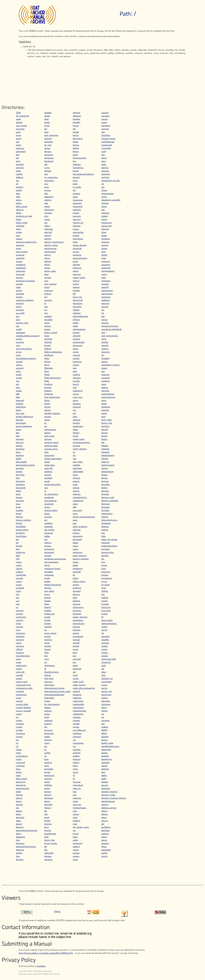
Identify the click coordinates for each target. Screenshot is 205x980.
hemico (48, 588)
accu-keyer (21, 126)
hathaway (49, 575)
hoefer (47, 617)
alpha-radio (22, 223)
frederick (49, 394)
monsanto (78, 346)
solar (104, 258)
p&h (75, 507)
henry (47, 594)
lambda (76, 119)
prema (76, 633)
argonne (20, 342)
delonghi (20, 818)
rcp (74, 746)
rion (75, 792)
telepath (105, 452)
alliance (20, 210)
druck (47, 126)
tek (103, 443)
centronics (21, 617)
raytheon (77, 733)
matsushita (78, 232)
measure (77, 255)
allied (19, 213)
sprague (105, 303)
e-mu (47, 168)
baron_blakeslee (24, 426)
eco (46, 184)
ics (46, 662)
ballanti (20, 404)
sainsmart (78, 843)
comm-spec (22, 682)
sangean (105, 116)
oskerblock (78, 501)
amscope (20, 274)
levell (75, 155)
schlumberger (108, 142)
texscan (105, 491)
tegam (104, 436)
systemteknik (108, 394)
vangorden (106, 682)
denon (19, 824)
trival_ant (106, 607)
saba (75, 837)
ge (46, 426)
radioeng (77, 695)
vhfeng (105, 698)
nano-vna (78, 397)
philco (76, 578)
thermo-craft (108, 497)
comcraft (20, 672)
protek (76, 646)
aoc (18, 316)
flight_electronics (53, 378)
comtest (20, 691)
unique (105, 656)
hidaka (48, 601)
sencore (105, 171)
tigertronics (107, 514)
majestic (77, 210)
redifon (76, 756)
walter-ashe (107, 743)
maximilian (78, 239)
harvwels (49, 572)
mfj (74, 294)
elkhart (48, 261)
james (47, 714)
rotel (75, 818)
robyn (75, 801)
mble (75, 242)
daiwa (19, 772)
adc (18, 142)
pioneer (76, 601)
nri (74, 452)
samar (76, 850)
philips (76, 585)
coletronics (21, 666)
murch (76, 384)
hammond (49, 552)
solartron (106, 265)
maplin (76, 213)
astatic (19, 362)
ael (17, 158)
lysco (75, 181)
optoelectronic (80, 497)
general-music (51, 443)
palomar (77, 530)
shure (104, 207)
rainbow (77, 717)
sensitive (106, 174)
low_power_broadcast (83, 174)
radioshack (78, 708)
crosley (19, 730)
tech (103, 417)
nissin (76, 436)
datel (18, 792)
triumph (105, 604)
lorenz (76, 171)
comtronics (21, 695)
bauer (19, 430)
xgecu (104, 837)
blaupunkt (21, 488)
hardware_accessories (55, 559)
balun (19, 410)
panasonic (78, 536)
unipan (105, 653)
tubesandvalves (109, 624)
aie (17, 181)
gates (47, 420)
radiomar (77, 698)
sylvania (105, 391)
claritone (20, 636)
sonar (104, 274)
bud (18, 549)
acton (19, 139)
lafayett (77, 113)
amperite (20, 258)
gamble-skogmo (52, 413)
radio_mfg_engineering (84, 688)
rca (74, 740)
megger (76, 265)
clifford (19, 649)
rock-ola (77, 805)
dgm (18, 840)
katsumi (48, 779)
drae (47, 119)
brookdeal (21, 527)
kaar (46, 759)
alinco (19, 203)
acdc (18, 132)
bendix (19, 472)
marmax (77, 226)
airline (19, 190)
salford (76, 847)
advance (20, 148)
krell (46, 837)
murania (77, 378)
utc (103, 669)
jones (47, 743)
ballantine (21, 407)
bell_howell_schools (25, 465)
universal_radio (109, 659)
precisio (77, 630)
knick (47, 818)
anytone (20, 310)
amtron (19, 278)
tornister (106, 549)
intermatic (49, 685)
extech (48, 326)
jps (46, 746)
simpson (105, 242)
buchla (19, 546)
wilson (104, 811)
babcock (20, 400)
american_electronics (26, 242)
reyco (75, 772)
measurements (80, 258)
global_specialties (53, 459)
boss (18, 504)
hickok (47, 598)
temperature (107, 472)
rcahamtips (78, 743)
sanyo (104, 122)
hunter (48, 636)
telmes (105, 468)
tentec (104, 488)
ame (18, 236)
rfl (74, 776)
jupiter (47, 753)
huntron (48, 640)
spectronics (107, 294)
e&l (46, 164)
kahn (47, 766)
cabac (19, 562)
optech (76, 491)
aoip (18, 320)
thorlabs (105, 510)
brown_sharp (22, 530)
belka (19, 459)
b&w (18, 397)
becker (19, 446)
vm (103, 717)
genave (48, 439)
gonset (48, 475)
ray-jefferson (79, 730)
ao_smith (20, 313)
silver (104, 232)
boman (19, 497)
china (19, 624)
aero (18, 161)
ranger (76, 727)
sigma (104, 219)
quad (75, 666)
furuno (47, 407)
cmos (18, 659)
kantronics (49, 776)
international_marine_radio (57, 691)
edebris (48, 200)
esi (46, 310)
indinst (48, 675)
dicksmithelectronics (26, 847)
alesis (19, 200)
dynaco (48, 152)
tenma (104, 478)
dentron (20, 827)
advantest (21, 152)
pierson (76, 594)
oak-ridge (78, 462)
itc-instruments (52, 704)
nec (74, 410)
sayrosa (105, 129)
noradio (76, 446)
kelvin (47, 788)
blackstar (20, 485)
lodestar (77, 164)
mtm (75, 371)
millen (76, 323)
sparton (105, 284)
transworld (106, 578)
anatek (19, 284)
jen (46, 727)
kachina (48, 763)
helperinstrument (53, 585)
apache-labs (22, 323)
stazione (105, 352)
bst (17, 540)
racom (76, 679)
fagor (47, 336)
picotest (77, 591)
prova (75, 649)
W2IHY (105, 730)
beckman (20, 449)
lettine (76, 148)
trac (103, 562)
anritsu (19, 297)
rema (75, 766)
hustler (48, 646)
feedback (49, 355)
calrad (19, 569)
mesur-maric (79, 278)
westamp (106, 788)
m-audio (77, 187)
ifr (45, 669)
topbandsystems (109, 546)
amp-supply (22, 252)
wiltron (105, 814)
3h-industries (23, 116)
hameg (48, 546)
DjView (57, 912)
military (76, 320)
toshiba (105, 556)
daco (18, 769)
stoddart (105, 358)
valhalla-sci (107, 679)
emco (47, 287)
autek (19, 375)
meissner (77, 268)
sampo (76, 856)
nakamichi (78, 391)
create (19, 721)
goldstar (48, 472)
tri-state (106, 585)
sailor (75, 840)
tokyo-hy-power (109, 540)
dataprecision (23, 788)
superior (105, 375)
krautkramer (50, 834)
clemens (20, 646)
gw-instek (49, 530)
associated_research (26, 358)
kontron (48, 824)
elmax (47, 268)
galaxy (47, 410)
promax (76, 640)
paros (75, 546)
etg (46, 313)
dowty (47, 116)
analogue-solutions (25, 281)
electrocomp (50, 249)
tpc (103, 559)
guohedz (48, 527)
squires (105, 307)
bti (17, 543)
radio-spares (79, 685)
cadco (19, 565)
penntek (77, 572)
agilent (19, 174)
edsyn (47, 207)
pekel (75, 565)
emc (46, 281)
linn (74, 161)
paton (76, 549)
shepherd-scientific (111, 200)
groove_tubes (51, 510)
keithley (48, 785)
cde (18, 604)
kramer (48, 830)
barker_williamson (25, 417)
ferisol (47, 362)
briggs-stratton (24, 520)
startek (105, 346)
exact (47, 323)
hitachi (48, 607)
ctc (17, 740)
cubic (18, 753)
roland (76, 814)
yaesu (104, 840)
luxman (76, 177)
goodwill (48, 478)
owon (75, 504)
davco (19, 801)
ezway (47, 329)
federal (48, 349)
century (20, 620)
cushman (20, 766)
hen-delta (49, 591)
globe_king (49, 465)
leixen (76, 142)
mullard (76, 375)
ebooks (48, 171)
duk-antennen (51, 135)
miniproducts (79, 329)
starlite (105, 342)
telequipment (108, 455)
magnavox (78, 200)
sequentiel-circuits (111, 181)
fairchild (48, 339)
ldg (74, 129)
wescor (105, 785)
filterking (49, 368)
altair (18, 229)
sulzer (104, 368)
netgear (77, 420)
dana (18, 776)
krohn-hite (50, 840)
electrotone (50, 252)
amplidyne (21, 268)
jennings (48, 730)
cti (17, 743)
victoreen (106, 704)
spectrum (106, 297)
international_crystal (54, 688)
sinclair (105, 245)
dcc (18, 808)
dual (46, 132)
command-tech (23, 685)
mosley (76, 358)
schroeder (106, 148)
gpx (46, 488)
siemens (105, 213)
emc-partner (51, 284)
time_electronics (109, 520)
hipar (47, 604)
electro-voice (51, 245)
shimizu (105, 203)
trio (103, 594)
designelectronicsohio (27, 830)
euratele (48, 320)
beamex (20, 439)
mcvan (76, 252)
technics (105, 426)
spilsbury (106, 300)
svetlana (105, 381)
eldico (47, 226)
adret (19, 145)
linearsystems (80, 158)
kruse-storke (51, 843)
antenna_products (25, 300)
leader (76, 132)
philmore (77, 588)
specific (105, 287)
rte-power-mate (81, 827)
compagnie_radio (24, 688)
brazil (19, 514)
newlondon (78, 426)
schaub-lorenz (108, 139)
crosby (19, 727)
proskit (76, 643)
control (19, 701)
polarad (76, 604)
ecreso (48, 190)
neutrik (76, 423)
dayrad (19, 805)
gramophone (50, 501)
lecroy (76, 135)
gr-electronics (51, 494)
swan (104, 384)
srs (103, 310)
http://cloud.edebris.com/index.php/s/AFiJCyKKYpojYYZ (46, 953)
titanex (105, 530)
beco (18, 452)
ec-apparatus (51, 177)
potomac (77, 611)
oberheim (77, 468)
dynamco (49, 155)
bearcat (20, 443)
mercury (77, 274)
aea (18, 155)
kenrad (48, 795)
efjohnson (49, 210)
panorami (77, 540)
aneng (19, 291)
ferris (47, 365)
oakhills (76, 465)
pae (75, 523)
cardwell (20, 588)
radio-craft (78, 682)
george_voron (51, 449)
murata (76, 381)
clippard (20, 653)
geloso (48, 433)
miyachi (76, 339)
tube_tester (107, 620)
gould (47, 481)
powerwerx (78, 620)
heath (47, 578)
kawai (47, 782)
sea (103, 155)
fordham (48, 384)
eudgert (48, 316)
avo (18, 381)
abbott (19, 122)
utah (104, 666)
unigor (104, 649)
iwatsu (47, 708)
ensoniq (48, 300)
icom (47, 659)
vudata (105, 727)
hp (46, 630)
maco (75, 197)
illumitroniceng (52, 672)
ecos (47, 187)
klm (46, 814)
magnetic (77, 203)
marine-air (78, 223)
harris (47, 565)
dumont (48, 139)
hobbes (48, 611)
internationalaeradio (54, 695)
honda (47, 620)
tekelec (105, 446)
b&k (18, 394)
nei (74, 413)
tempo (104, 475)
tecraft (105, 430)
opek (75, 485)
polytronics (78, 607)
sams (75, 860)
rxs (74, 830)
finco (47, 371)
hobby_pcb (49, 614)
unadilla (105, 640)
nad (75, 388)
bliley (18, 491)
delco (19, 814)
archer (19, 339)
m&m (75, 184)
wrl (103, 824)
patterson (78, 552)
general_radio (51, 446)
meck (75, 261)
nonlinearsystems (81, 443)
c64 (18, 559)
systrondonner (108, 397)
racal (75, 675)
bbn (18, 436)
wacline (105, 737)
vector (104, 688)
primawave (78, 636)
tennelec (106, 485)
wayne (104, 766)
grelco (47, 507)
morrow (76, 355)
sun (103, 371)
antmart (20, 303)
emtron (48, 294)
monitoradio (79, 342)
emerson (49, 291)
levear (76, 152)
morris (76, 352)
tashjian (105, 410)
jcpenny (48, 724)
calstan (19, 572)
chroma (20, 627)
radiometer (78, 701)
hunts (47, 643)
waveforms (107, 759)
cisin (18, 630)
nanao (76, 394)
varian (104, 685)
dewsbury (21, 837)
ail (17, 184)
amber (19, 232)
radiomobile (78, 704)
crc (17, 717)
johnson (48, 740)
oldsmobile (78, 472)
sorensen (106, 281)
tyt (103, 633)
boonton (20, 501)
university (106, 662)
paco (75, 520)
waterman (106, 750)
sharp (104, 197)
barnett (20, 420)
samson (105, 113)
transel (105, 575)
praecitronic (79, 624)
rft (74, 779)
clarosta (20, 640)
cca (18, 601)
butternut (21, 552)
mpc (75, 368)
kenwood (49, 798)
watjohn (105, 756)
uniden (105, 646)
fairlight (48, 342)
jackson (48, 711)
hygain (48, 649)
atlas (18, 371)
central (19, 614)
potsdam (77, 614)
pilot (75, 598)
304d (18, 113)
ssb (103, 316)
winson (105, 821)
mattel (76, 236)
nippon (76, 433)
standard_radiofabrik (111, 329)
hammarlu (49, 549)
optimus (77, 494)
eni (46, 297)
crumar (19, 737)
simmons (106, 239)
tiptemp (105, 527)
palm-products (80, 527)
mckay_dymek (79, 245)
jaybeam (48, 721)
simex (104, 236)
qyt (74, 672)
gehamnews (50, 430)
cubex (19, 750)
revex (75, 769)
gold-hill (48, 468)
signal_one (106, 226)
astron (19, 365)
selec (104, 164)
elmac (47, 265)
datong (19, 795)
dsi (46, 129)
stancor (105, 323)
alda (18, 197)
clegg (19, 643)
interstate (49, 698)
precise (76, 627)
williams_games (109, 808)
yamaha (105, 843)
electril (48, 236)
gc (45, 423)
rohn (75, 811)
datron (19, 798)
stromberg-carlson (111, 365)
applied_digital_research (28, 336)
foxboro (48, 391)
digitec (19, 853)
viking (104, 708)
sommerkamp (108, 271)
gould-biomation (52, 485)
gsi (46, 520)
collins (19, 669)
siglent (105, 216)
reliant (76, 763)
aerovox (20, 168)
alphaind (20, 226)
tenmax (105, 481)
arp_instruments (24, 349)
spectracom (107, 291)
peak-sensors (80, 556)
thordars (105, 507)
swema (105, 388)
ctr (17, 746)
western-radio (108, 795)
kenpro (48, 792)
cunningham (22, 756)
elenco (48, 255)
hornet (48, 624)
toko (103, 536)
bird (18, 478)
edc (46, 194)
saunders (106, 126)
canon (19, 582)
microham (78, 303)
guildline (48, 523)
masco (76, 229)
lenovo (76, 145)
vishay (104, 711)
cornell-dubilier (23, 708)
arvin (18, 355)
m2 (74, 190)
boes (18, 494)
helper (47, 582)
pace (75, 514)
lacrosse (48, 860)
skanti (104, 255)
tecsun (105, 433)
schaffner (106, 135)
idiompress (50, 666)
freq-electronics (52, 397)
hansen (48, 556)
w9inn (104, 733)
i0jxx (47, 653)
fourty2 (48, 388)
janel (47, 717)
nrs (74, 455)
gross (47, 514)
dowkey (48, 113)
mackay (76, 194)
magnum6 (78, 207)
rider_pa (77, 788)
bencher (20, 468)
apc (18, 326)
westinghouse (108, 801)
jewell (47, 737)
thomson (106, 504)
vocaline (105, 721)
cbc (18, 594)
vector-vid (106, 691)
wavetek (105, 763)
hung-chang (50, 633)
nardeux (77, 404)
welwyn (105, 782)
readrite (77, 750)
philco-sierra (79, 582)
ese (46, 307)
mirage (76, 333)
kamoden (49, 769)
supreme (106, 378)
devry (19, 834)
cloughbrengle (23, 656)
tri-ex (104, 582)
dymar (47, 148)
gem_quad (49, 436)
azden (19, 391)
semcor (105, 168)
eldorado (49, 229)
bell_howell (21, 462)
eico (46, 216)
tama (104, 400)
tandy (104, 404)
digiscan (20, 850)
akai (18, 194)
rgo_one (77, 782)
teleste (105, 459)
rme (75, 795)
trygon (104, 614)
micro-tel (77, 297)
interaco (48, 682)
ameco (19, 239)
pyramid (77, 659)
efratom (48, 213)
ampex (19, 261)
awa (18, 388)
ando (18, 287)
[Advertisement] (102, 80)
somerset (106, 268)
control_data (22, 704)
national (77, 407)
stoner (104, 362)
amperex (20, 255)
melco (76, 271)
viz (103, 714)
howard (48, 627)
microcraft (78, 300)
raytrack (77, 737)
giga (46, 452)
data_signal (21, 779)
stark (104, 339)
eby (46, 174)
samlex (76, 853)
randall (76, 724)
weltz (104, 779)
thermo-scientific (110, 501)
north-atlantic (80, 449)
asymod (20, 368)
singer (104, 249)
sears (104, 158)
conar (19, 698)
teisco (104, 439)
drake (47, 122)
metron (76, 287)
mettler (76, 291)
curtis (19, 759)
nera (75, 417)
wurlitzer (106, 830)
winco (104, 818)
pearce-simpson (81, 559)
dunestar (49, 142)
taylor (104, 413)
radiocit (76, 691)
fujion (47, 400)
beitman (20, 455)
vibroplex (106, 701)
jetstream (49, 733)
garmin (48, 417)
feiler (47, 358)
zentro (104, 856)
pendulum (78, 569)
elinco (47, 258)
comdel (19, 675)
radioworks (78, 714)
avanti (19, 378)
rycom (76, 834)
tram (104, 569)
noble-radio (79, 439)
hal (46, 540)
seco (104, 161)
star (103, 333)
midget (76, 310)
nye (74, 459)
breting (19, 517)
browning (20, 533)
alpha (19, 219)
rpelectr (77, 821)
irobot (47, 701)
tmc (103, 533)
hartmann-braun (52, 569)
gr (45, 491)
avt (17, 384)
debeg (19, 811)
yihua (104, 847)
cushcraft (20, 763)
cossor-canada (23, 711)
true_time (106, 611)
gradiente (49, 497)
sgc (103, 187)
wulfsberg (106, 827)
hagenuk (48, 533)
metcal (76, 281)
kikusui (48, 808)
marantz (77, 216)
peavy (76, 562)
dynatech (49, 161)
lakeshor (77, 116)
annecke (20, 294)
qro (74, 662)
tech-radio (107, 420)
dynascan (49, 158)
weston (105, 805)
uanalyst (105, 636)
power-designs (80, 617)
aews (18, 171)
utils (103, 675)
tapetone (106, 407)
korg (46, 827)
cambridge (21, 575)
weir (103, 772)
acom (19, 135)
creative (20, 724)
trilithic (105, 591)
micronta (77, 307)
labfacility (49, 853)
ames (19, 249)
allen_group (22, 207)
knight (47, 821)
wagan (104, 740)
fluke (47, 381)
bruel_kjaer (21, 536)
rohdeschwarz (80, 808)
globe (47, 462)
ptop (75, 653)
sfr (103, 184)
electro (48, 239)
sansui (104, 119)
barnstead (21, 423)
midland (77, 313)
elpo (46, 274)
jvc (46, 756)
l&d (46, 850)
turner (104, 630)
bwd (18, 556)
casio (18, 591)
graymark (49, 504)
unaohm (105, 643)
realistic (77, 753)
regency (77, 759)
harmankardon (51, 562)
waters (105, 753)
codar (19, 662)
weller (104, 776)
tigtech (105, 517)
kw (46, 847)
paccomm (77, 510)
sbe (103, 132)
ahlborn (20, 177)
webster (105, 769)
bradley (20, 510)
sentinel (105, 177)
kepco (47, 801)
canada (19, 578)
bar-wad (20, 413)
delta (18, 821)
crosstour (21, 733)
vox (103, 724)
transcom (106, 572)
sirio (103, 252)
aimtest (20, 187)
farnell (47, 346)
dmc (18, 856)
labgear (48, 856)
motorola (77, 362)
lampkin (77, 122)
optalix (76, 488)
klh (46, 811)
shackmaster (108, 194)
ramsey (76, 721)
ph (74, 575)
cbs (18, 598)
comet (19, 679)
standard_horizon (110, 326)
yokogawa (106, 850)
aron (18, 346)
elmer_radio (50, 271)
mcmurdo (77, 249)
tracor (104, 565)
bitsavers (20, 481)
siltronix (105, 229)
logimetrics (78, 168)
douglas (20, 860)
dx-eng (48, 145)
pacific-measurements (84, 517)
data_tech (21, 782)
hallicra (48, 543)
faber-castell (51, 333)
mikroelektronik (80, 316)
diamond (20, 843)
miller (75, 326)
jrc (46, 750)
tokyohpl (105, 543)
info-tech (49, 679)
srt (103, 313)
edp (46, 203)
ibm (46, 656)
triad (104, 588)
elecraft (48, 232)
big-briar (20, 475)
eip (46, 223)
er (45, 303)
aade (18, 119)
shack (104, 190)
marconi (77, 219)
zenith (104, 853)
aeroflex (20, 164)
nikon (75, 430)
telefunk (105, 449)
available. (41, 966)
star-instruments (110, 336)
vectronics (106, 695)
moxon (76, 365)
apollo (19, 329)
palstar (76, 533)
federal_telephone (53, 352)
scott (104, 152)
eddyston (49, 197)
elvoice (48, 278)
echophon (49, 181)
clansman (21, 633)
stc (103, 355)
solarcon (105, 261)
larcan (76, 126)
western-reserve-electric (114, 798)
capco (19, 585)
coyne (19, 714)
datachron (21, 785)
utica (104, 672)
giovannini (49, 455)
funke (47, 404)
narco (75, 400)
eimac (47, 219)
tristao (105, 601)
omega (76, 481)
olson (75, 475)
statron (105, 349)
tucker (104, 627)
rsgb (75, 824)
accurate (20, 129)
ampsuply (21, 271)
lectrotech (78, 139)
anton (19, 307)
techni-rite (107, 423)
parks (75, 543)
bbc (18, 433)
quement (77, 669)
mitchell (77, 336)
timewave (106, 523)
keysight (48, 805)
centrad (20, 611)
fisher (47, 375)
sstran (104, 320)
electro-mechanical (54, 242)
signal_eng (106, 223)
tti (102, 617)
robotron (77, 798)
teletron (105, 462)
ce (17, 607)
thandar (105, 494)
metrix (76, 284)
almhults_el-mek (24, 216)
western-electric (109, 792)
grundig (48, 517)
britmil (19, 523)
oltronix (76, 478)
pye (74, 656)
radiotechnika (79, 711)
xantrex (105, 834)
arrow (19, 352)
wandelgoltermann (110, 746)
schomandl (107, 145)
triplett (105, 598)
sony (104, 278)
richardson (78, 785)
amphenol (21, 265)
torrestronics (108, 552)
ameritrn (20, 245)
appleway (20, 333)
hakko (47, 536)
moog (75, 349)
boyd (18, 507)
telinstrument (108, 465)
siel (103, 210)
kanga (47, 772)
